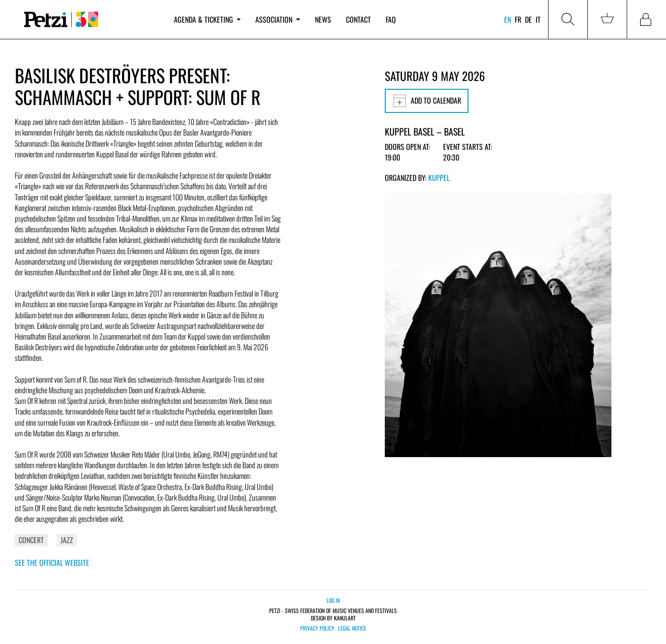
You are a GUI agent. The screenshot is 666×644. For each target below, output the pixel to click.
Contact (358, 19)
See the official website (52, 563)
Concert (31, 540)
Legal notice (352, 628)
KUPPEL (439, 178)
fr (518, 19)
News (323, 19)
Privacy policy (317, 628)
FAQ (391, 19)
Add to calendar (427, 101)
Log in (333, 600)
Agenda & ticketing (207, 19)
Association (277, 19)
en (508, 19)
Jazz (67, 540)
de (528, 19)
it (538, 19)
